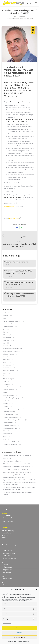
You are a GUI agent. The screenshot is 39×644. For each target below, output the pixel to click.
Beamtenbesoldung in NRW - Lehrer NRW (14, 475)
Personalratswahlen (8, 390)
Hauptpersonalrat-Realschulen (11, 351)
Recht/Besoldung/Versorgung (11, 398)
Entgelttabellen (8, 570)
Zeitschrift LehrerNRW (9, 442)
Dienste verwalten (7, 623)
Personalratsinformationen (10, 387)
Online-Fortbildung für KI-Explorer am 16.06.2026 (16, 464)
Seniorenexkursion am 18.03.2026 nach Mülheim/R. (17, 456)
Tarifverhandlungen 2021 (10, 425)
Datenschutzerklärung (24, 641)
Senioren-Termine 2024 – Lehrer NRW (13, 487)
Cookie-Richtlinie (12, 641)
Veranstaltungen (7, 434)
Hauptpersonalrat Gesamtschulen (12, 349)
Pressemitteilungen (8, 395)
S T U (4, 401)
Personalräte (6, 384)
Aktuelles (5, 316)
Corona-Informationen (10, 558)
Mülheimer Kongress (8, 379)
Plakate (5, 392)
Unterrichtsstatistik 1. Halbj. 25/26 (12, 461)
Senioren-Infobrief (8, 414)
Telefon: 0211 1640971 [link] (8, 521)
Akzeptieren (19, 628)
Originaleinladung (9, 206)
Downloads (8, 567)
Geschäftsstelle (7, 346)
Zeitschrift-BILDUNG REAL (10, 445)
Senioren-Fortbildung (9, 412)
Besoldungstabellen (9, 553)
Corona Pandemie (8, 327)
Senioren (5, 406)
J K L (4, 357)
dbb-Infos (6, 565)
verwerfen (19, 633)
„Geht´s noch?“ (7, 458)
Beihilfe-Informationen (11, 551)
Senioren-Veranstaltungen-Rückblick (13, 420)
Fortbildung (6, 340)
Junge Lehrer (6, 360)
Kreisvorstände (7, 368)
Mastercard (6, 376)
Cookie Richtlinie (6, 533)
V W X (4, 431)
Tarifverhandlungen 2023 (10, 428)
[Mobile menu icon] (36, 3)
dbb (4, 332)
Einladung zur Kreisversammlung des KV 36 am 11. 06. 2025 (19, 283)
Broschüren (6, 324)
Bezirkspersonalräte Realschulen (12, 321)
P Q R (4, 382)
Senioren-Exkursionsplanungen (11, 409)
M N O (4, 373)
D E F (4, 329)
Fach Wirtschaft (7, 338)
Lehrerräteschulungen (9, 371)
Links (5, 585)
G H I (4, 343)
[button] (36, 589)
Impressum (5, 535)
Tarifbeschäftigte (8, 423)
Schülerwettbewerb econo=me (17, 262)
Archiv (4, 318)
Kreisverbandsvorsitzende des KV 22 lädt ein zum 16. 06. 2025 (19, 272)
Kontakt (5, 362)
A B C (4, 313)
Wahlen (5, 436)
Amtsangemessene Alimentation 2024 (14, 477)
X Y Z (4, 439)
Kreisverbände (14, 218)
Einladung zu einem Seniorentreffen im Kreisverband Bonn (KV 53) (20, 295)
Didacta (5, 335)
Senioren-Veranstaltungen (10, 417)
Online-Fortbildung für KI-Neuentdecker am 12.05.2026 (18, 467)
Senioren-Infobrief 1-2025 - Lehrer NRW (14, 470)
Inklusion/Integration (8, 354)
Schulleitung (6, 403)
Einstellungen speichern (19, 637)
